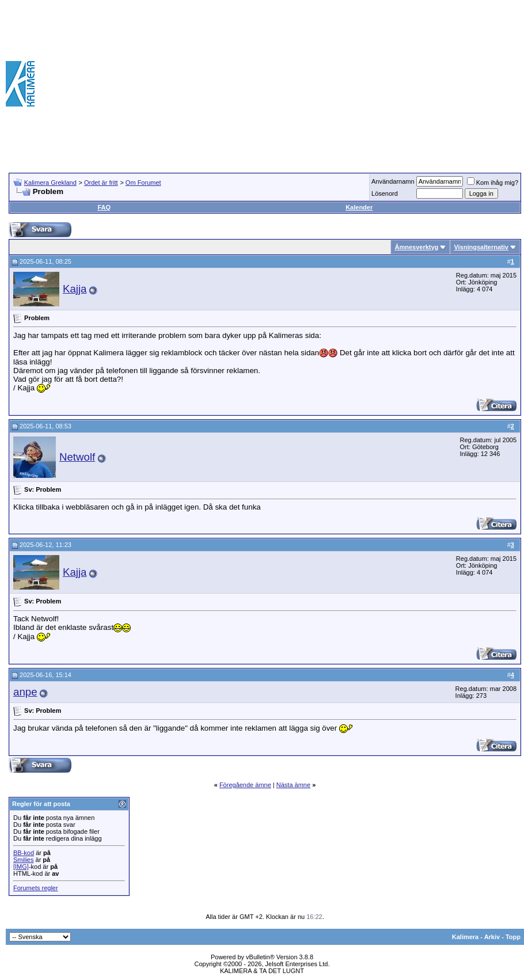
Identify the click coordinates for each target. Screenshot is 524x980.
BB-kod (24, 853)
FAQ (104, 207)
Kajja (75, 289)
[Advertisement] (355, 83)
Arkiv (492, 937)
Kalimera (465, 937)
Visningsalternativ (481, 247)
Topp (513, 937)
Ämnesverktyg (416, 247)
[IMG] (21, 867)
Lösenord (385, 193)
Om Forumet (143, 183)
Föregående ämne (245, 785)
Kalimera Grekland (50, 183)
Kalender (359, 207)
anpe (25, 692)
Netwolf (77, 457)
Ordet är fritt (101, 183)
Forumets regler (36, 888)
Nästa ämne (293, 785)
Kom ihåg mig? (493, 183)
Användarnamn (393, 181)
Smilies (23, 860)
